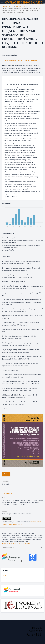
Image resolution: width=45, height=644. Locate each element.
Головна (4, 6)
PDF (7, 474)
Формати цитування (9, 547)
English (5, 576)
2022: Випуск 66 (20, 6)
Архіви (11, 6)
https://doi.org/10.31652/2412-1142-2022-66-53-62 (21, 61)
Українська (7, 579)
